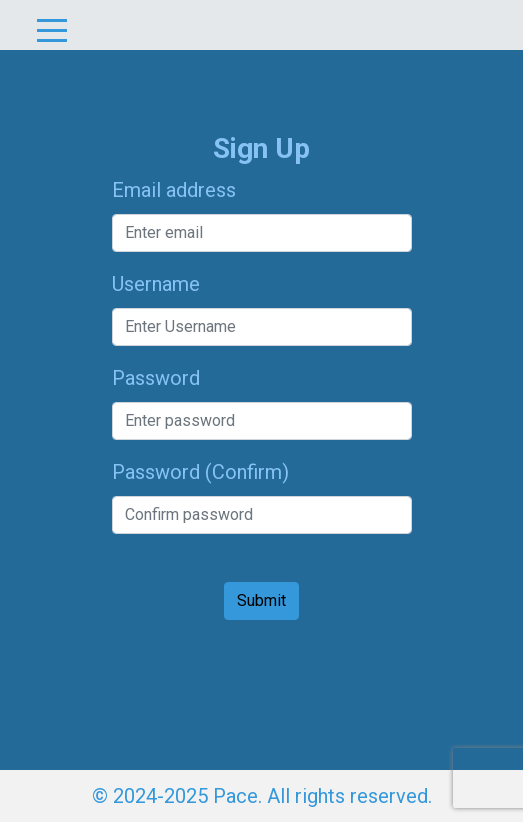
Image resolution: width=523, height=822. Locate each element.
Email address (174, 190)
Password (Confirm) (200, 472)
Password (156, 378)
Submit (261, 600)
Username (156, 284)
